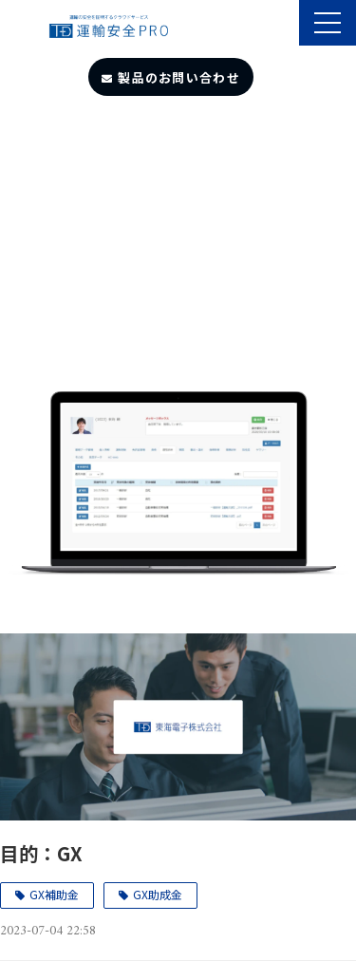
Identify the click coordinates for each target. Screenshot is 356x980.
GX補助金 (54, 894)
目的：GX (41, 853)
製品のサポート (282, 25)
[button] (328, 23)
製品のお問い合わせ (179, 77)
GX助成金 (158, 894)
